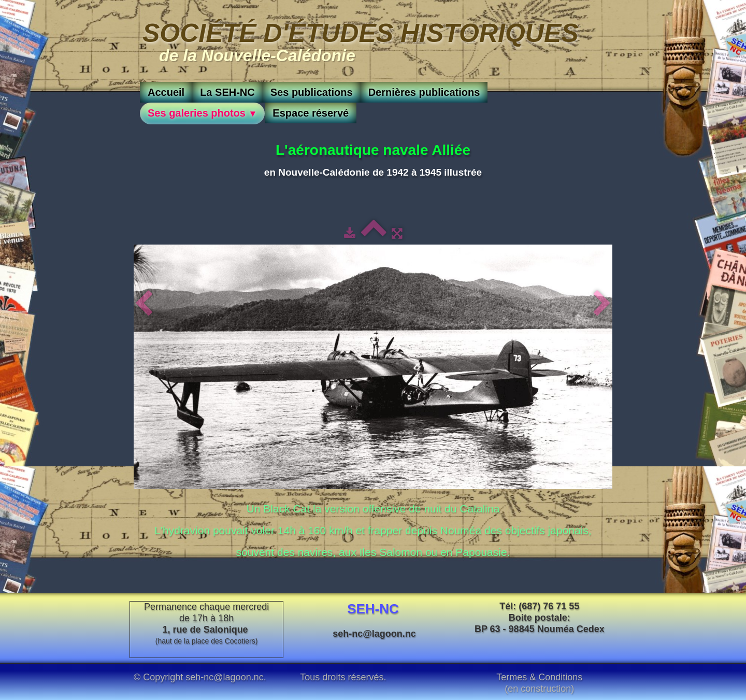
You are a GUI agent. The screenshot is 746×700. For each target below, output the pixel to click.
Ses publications (312, 92)
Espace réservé (311, 113)
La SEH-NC (227, 92)
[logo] (361, 40)
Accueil (166, 92)
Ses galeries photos (202, 113)
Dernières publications (424, 92)
